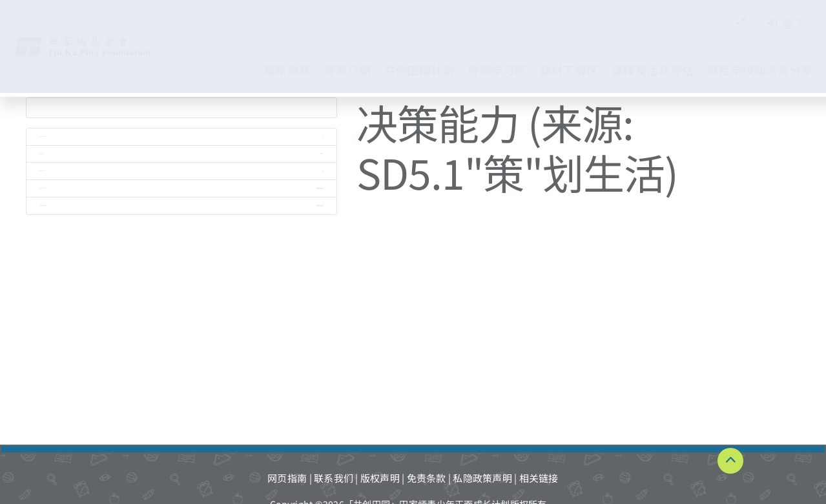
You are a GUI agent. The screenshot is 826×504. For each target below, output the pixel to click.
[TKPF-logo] (96, 40)
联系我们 (334, 478)
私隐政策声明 (482, 478)
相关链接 (539, 478)
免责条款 (427, 478)
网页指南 (287, 478)
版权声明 (380, 478)
